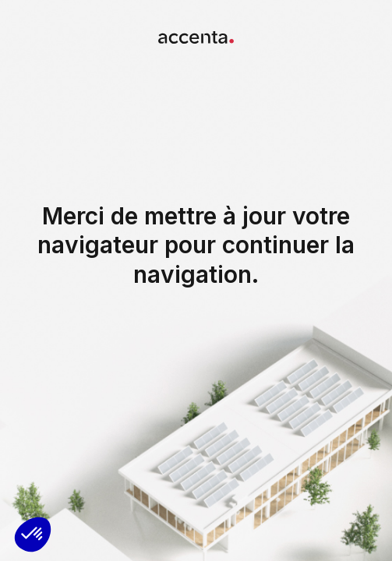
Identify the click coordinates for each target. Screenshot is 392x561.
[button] (33, 535)
